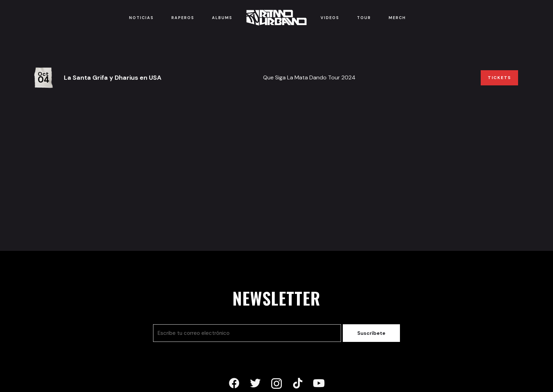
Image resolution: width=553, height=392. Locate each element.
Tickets (499, 78)
